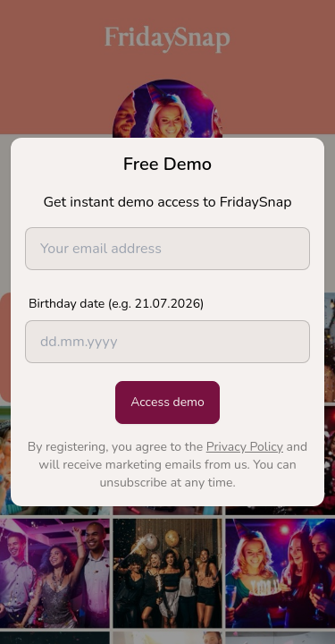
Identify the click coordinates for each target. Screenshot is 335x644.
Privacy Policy (245, 447)
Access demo (167, 402)
